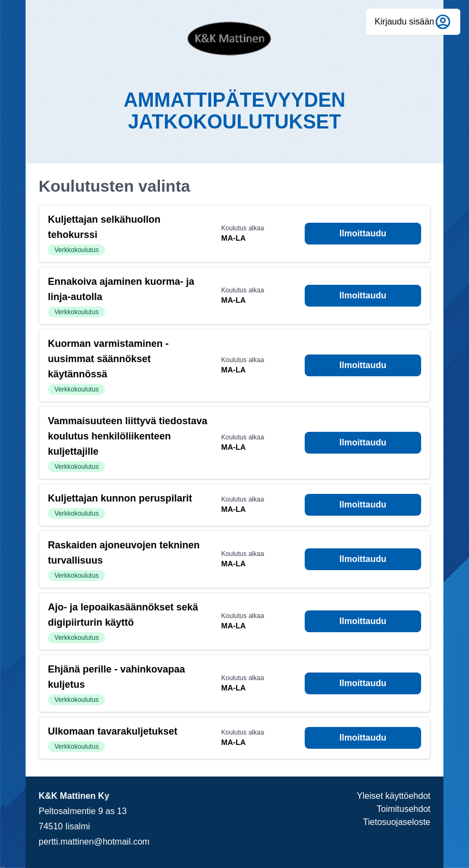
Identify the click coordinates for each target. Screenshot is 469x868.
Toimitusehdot (403, 809)
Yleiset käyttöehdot (394, 796)
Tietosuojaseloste (397, 822)
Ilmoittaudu (363, 233)
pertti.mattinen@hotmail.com (94, 842)
